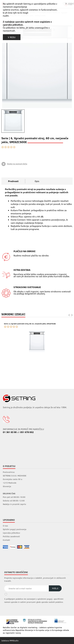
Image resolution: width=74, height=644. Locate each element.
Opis (37, 181)
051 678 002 (27, 432)
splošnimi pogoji (45, 599)
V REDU (12, 37)
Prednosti (13, 181)
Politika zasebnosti (11, 536)
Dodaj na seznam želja (14, 164)
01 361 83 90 (10, 432)
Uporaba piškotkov (11, 533)
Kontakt (6, 540)
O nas (5, 526)
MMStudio (14, 641)
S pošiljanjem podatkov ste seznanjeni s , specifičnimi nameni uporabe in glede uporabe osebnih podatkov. (34, 600)
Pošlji (55, 588)
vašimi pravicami (28, 602)
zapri (70, 3)
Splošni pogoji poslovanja (15, 529)
